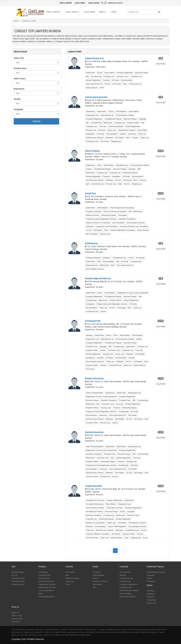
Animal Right (142, 130)
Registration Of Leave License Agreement (133, 293)
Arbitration (109, 138)
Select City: (19, 58)
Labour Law (112, 130)
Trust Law (103, 126)
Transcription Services (114, 508)
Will (87, 76)
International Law (107, 115)
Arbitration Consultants (127, 219)
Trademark (151, 581)
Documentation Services (136, 223)
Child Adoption (121, 112)
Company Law (109, 76)
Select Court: (20, 79)
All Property (117, 84)
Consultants (122, 215)
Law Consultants (118, 223)
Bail (143, 123)
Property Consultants (94, 212)
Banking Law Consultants (95, 523)
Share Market (109, 73)
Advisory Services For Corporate (98, 223)
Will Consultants (92, 234)
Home (16, 21)
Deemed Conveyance (109, 400)
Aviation (89, 169)
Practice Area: (20, 68)
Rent (125, 84)
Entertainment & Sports (127, 130)
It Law (145, 538)
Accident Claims (133, 123)
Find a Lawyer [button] (54, 12)
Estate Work (90, 73)
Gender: (17, 99)
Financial (106, 80)
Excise (123, 512)
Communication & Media (125, 115)
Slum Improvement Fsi (94, 84)
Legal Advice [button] (73, 12)
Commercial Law (135, 84)
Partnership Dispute (116, 126)
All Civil (107, 84)
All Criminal (105, 141)
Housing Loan (91, 130)
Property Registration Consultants (122, 230)
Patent (149, 578)
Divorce (96, 578)
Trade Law (142, 134)
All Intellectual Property (113, 119)
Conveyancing (96, 76)
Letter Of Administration (95, 393)
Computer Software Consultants (98, 534)
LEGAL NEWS (80, 3)
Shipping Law (116, 141)
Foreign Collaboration (114, 500)
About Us (15, 612)
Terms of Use (17, 616)
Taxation (123, 134)
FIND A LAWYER (66, 3)
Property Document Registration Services (101, 219)
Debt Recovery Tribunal (95, 138)
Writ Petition (120, 419)
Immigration (90, 134)
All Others (151, 591)
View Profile (161, 64)
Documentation (127, 80)
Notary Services (92, 88)
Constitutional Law (119, 258)
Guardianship (124, 412)
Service (127, 184)
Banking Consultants (94, 515)
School (100, 73)
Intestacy (89, 335)
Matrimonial (108, 123)
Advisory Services (93, 215)
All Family (115, 80)
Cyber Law (144, 138)
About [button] (103, 12)
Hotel (102, 88)
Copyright (142, 119)
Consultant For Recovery (95, 500)
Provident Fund (92, 347)
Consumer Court (122, 76)
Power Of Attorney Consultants (115, 212)
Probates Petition (92, 408)
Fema (99, 165)
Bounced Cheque (142, 73)
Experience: (19, 89)
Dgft (87, 184)
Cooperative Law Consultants (107, 226)
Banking (123, 575)
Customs (135, 138)
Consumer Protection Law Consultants (134, 226)
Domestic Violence (100, 581)
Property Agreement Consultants (122, 208)
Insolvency (132, 134)
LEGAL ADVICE (94, 3)
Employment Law (92, 115)
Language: (19, 109)
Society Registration (93, 80)
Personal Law (111, 184)
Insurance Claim (92, 365)
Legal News (89, 12)
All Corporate (125, 572)
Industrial (100, 358)
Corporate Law (136, 76)
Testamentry (90, 112)
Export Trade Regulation (117, 527)
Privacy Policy (17, 619)
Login (114, 12)
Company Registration (125, 73)
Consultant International (95, 504)
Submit (36, 121)
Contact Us (16, 622)
